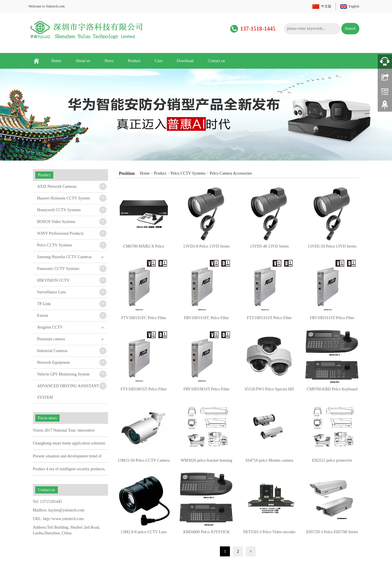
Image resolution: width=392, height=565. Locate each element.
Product (134, 61)
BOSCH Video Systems (56, 222)
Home (56, 61)
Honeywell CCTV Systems (59, 210)
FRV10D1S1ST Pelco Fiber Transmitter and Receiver (332, 320)
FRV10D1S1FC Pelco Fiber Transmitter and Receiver (207, 320)
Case (158, 61)
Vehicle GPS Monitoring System (63, 374)
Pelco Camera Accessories (231, 173)
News (109, 61)
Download (185, 61)
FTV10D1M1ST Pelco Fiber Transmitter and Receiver (144, 391)
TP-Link (44, 304)
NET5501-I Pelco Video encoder (269, 532)
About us (83, 61)
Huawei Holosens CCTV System (64, 198)
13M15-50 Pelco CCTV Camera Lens (144, 462)
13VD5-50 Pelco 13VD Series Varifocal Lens (332, 248)
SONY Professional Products (61, 233)
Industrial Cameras (52, 351)
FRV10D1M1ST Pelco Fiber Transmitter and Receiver (206, 391)
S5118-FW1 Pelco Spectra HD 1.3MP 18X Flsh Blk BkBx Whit (269, 391)
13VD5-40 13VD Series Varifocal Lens (269, 248)
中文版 (326, 6)
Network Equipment (54, 362)
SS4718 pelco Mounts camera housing (269, 462)
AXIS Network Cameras (57, 186)
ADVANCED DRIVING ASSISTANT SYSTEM (68, 392)
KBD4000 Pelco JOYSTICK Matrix (206, 534)
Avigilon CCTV (50, 327)
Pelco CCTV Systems (188, 173)
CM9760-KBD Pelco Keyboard (332, 389)
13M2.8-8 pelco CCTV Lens (144, 532)
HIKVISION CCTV (53, 280)
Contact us (216, 61)
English (354, 6)
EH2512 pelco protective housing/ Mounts (332, 462)
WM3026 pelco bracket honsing (206, 460)
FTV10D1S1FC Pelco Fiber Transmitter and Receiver (144, 320)
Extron (43, 316)
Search (350, 28)
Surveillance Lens (52, 292)
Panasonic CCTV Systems (58, 269)
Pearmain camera (51, 339)
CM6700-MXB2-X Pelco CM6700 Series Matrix (144, 248)
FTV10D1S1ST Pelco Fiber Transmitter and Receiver (269, 320)
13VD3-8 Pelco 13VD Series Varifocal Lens (207, 248)
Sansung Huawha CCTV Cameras (65, 257)
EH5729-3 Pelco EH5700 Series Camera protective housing (332, 534)
